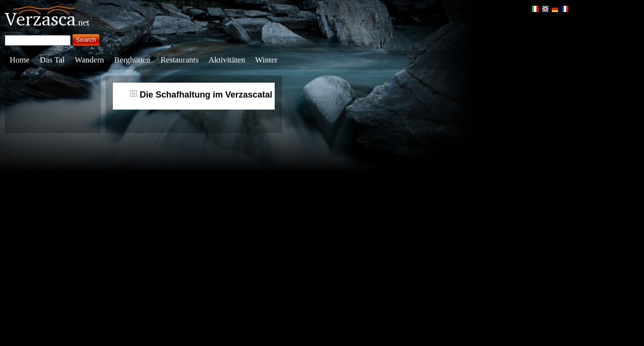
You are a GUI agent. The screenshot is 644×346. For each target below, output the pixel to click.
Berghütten (132, 60)
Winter (266, 60)
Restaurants (179, 60)
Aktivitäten (227, 60)
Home (20, 60)
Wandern (90, 60)
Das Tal (52, 60)
